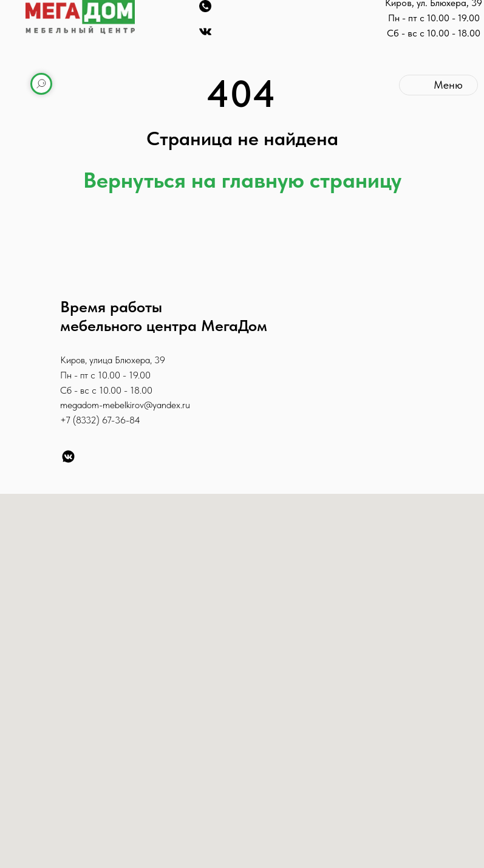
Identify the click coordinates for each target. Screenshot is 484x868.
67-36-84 (121, 420)
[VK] (68, 456)
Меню (448, 85)
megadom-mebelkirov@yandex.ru (125, 405)
